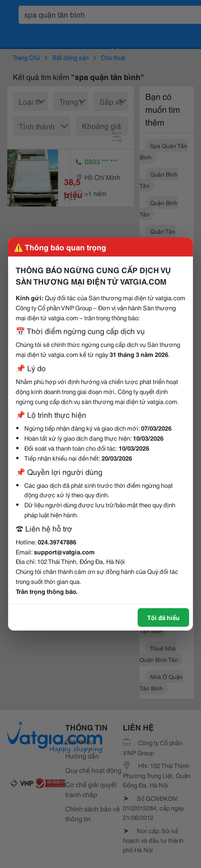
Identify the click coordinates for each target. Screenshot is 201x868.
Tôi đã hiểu (163, 617)
